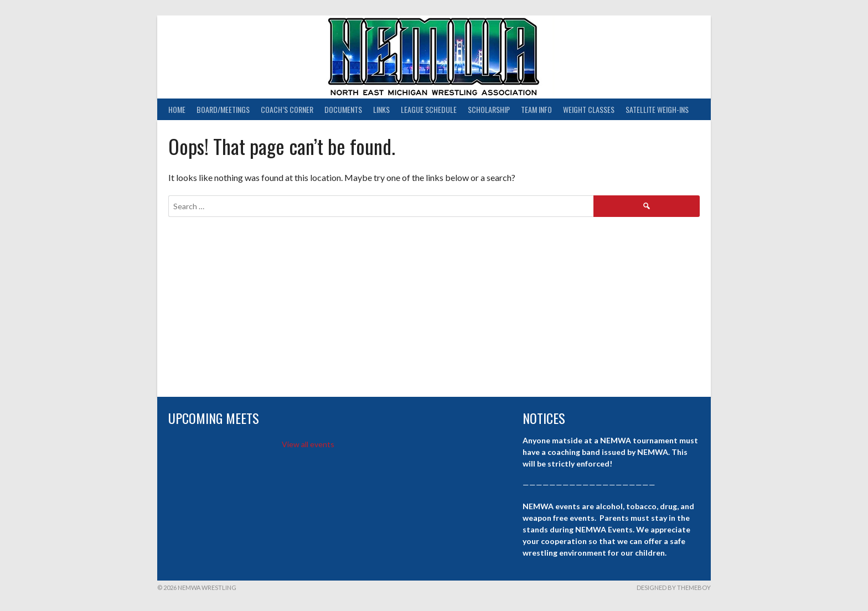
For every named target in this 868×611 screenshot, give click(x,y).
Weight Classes (589, 109)
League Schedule (429, 109)
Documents (343, 109)
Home (177, 109)
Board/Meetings (223, 109)
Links (381, 109)
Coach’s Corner (287, 109)
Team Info (536, 109)
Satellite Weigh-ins (657, 109)
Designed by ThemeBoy (674, 587)
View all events (308, 444)
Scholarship (489, 109)
